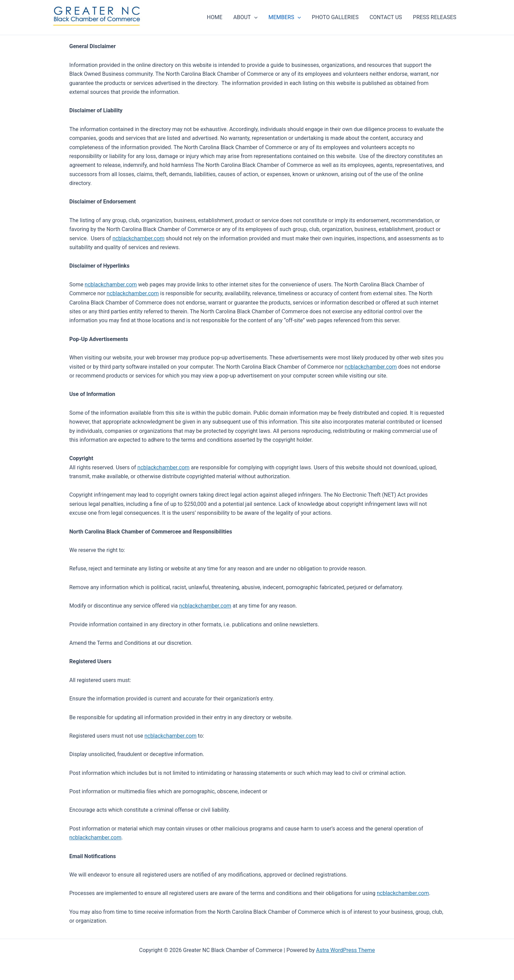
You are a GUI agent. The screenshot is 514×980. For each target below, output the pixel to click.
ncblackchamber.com (138, 238)
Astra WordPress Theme (345, 950)
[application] (254, 17)
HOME (215, 17)
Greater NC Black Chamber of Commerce (74, 28)
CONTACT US (386, 17)
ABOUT (246, 17)
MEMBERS (285, 17)
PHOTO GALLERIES (335, 17)
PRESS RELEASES (435, 17)
